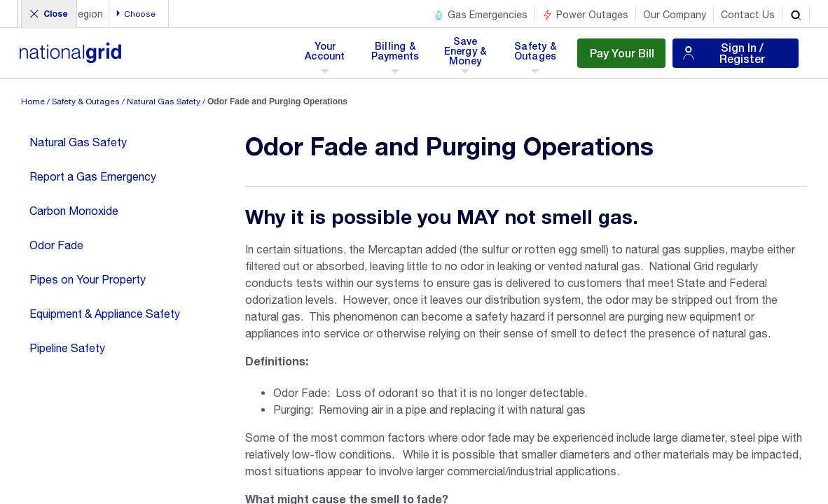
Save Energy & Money (467, 55)
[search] (796, 14)
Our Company (675, 15)
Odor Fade (56, 245)
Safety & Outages (535, 55)
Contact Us (748, 15)
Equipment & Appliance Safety (105, 314)
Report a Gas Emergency (93, 176)
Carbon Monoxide (74, 211)
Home (33, 101)
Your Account (327, 55)
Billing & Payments (395, 55)
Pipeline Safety (67, 348)
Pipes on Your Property (88, 279)
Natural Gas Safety (164, 101)
